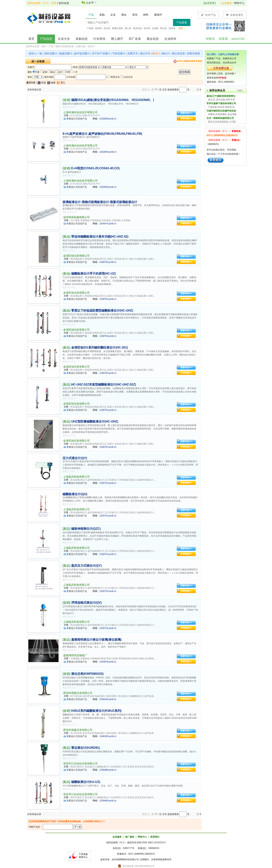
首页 (31, 39)
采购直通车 (235, 15)
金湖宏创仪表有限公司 (76, 256)
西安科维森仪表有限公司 (78, 693)
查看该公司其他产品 (77, 119)
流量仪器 (81, 46)
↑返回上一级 (35, 53)
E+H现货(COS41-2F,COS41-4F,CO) (95, 168)
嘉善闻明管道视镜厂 (75, 655)
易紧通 (223, 39)
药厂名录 (135, 39)
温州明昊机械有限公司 (76, 217)
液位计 (91, 46)
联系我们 (155, 837)
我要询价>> (186, 113)
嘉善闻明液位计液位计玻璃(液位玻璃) (96, 640)
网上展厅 (117, 39)
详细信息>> (186, 118)
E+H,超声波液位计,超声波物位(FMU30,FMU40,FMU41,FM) (102, 134)
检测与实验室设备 (65, 46)
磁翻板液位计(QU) (75, 494)
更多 (182, 28)
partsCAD (238, 39)
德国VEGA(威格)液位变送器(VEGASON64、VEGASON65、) (113, 100)
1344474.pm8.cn (108, 224)
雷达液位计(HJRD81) (86, 748)
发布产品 (208, 15)
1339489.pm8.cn (108, 770)
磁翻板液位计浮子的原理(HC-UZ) (93, 274)
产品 (51, 46)
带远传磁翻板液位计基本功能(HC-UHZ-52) (100, 237)
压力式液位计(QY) (75, 458)
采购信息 (82, 39)
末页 (165, 90)
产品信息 (46, 39)
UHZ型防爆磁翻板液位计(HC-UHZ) (95, 421)
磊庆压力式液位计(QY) (87, 566)
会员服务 (227, 3)
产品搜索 (182, 22)
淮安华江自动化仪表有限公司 (80, 763)
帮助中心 (239, 3)
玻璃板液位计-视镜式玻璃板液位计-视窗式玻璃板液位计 (100, 202)
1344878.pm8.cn (108, 662)
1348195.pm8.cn (108, 699)
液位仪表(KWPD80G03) (87, 674)
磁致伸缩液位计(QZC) (86, 529)
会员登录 (209, 3)
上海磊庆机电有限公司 (76, 477)
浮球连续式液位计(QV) (87, 603)
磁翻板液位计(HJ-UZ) (86, 782)
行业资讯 (99, 39)
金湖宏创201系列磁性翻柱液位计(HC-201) (100, 347)
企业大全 (64, 39)
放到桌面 (64, 3)
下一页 (158, 90)
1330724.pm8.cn (108, 483)
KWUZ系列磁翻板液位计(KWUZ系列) (96, 711)
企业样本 (170, 39)
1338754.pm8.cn (108, 262)
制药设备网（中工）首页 (42, 3)
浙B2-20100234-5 (157, 843)
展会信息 (153, 39)
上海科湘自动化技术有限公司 (80, 112)
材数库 (210, 39)
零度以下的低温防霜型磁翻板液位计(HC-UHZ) (102, 310)
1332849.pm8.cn (108, 119)
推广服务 (130, 837)
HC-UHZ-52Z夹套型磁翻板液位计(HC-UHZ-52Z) (104, 384)
